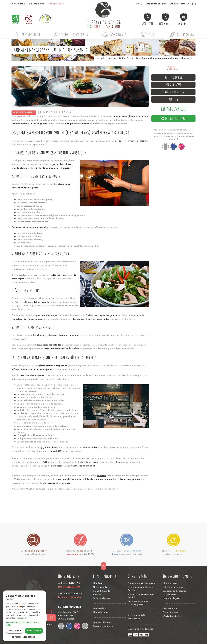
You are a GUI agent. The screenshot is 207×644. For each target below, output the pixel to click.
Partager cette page (173, 118)
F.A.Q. (139, 4)
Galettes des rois (181, 35)
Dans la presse (173, 85)
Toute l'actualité (173, 77)
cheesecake (49, 483)
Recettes (173, 99)
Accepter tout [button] (34, 631)
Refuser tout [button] (15, 631)
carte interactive (88, 448)
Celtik (46, 462)
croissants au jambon (128, 479)
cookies (66, 483)
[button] (24, 624)
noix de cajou (55, 466)
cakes (117, 462)
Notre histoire (18, 4)
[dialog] (24, 616)
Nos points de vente (156, 4)
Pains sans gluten (27, 35)
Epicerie (147, 35)
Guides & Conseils (24, 113)
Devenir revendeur (179, 4)
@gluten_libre (49, 448)
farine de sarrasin (88, 462)
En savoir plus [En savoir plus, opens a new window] (22, 618)
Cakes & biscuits (113, 35)
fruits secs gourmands (83, 466)
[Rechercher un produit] (148, 20)
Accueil (101, 58)
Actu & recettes (56, 4)
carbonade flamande (70, 479)
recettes (102, 476)
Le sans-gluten (37, 4)
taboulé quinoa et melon (98, 479)
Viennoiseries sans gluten (70, 35)
